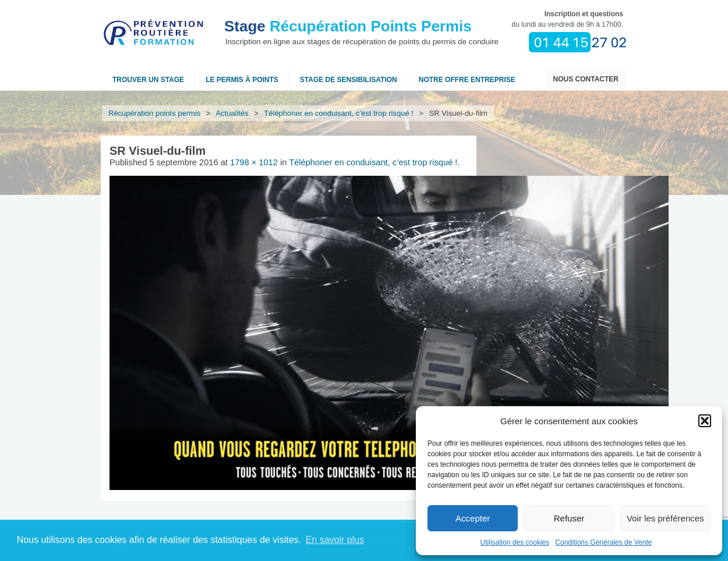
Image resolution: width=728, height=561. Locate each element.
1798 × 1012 (254, 162)
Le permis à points (242, 80)
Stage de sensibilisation (349, 80)
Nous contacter (586, 79)
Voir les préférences (665, 518)
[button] (705, 421)
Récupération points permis (154, 113)
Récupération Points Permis (348, 26)
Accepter (473, 518)
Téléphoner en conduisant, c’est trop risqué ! (339, 113)
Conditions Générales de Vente (603, 542)
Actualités (232, 113)
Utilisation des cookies (515, 542)
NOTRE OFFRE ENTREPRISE (467, 80)
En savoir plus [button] (335, 540)
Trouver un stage (148, 80)
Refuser (569, 518)
